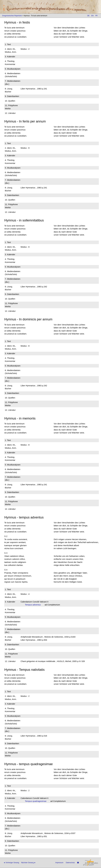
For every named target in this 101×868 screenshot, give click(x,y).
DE (88, 16)
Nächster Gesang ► (28, 863)
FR (96, 16)
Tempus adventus (34, 605)
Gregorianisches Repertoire (12, 16)
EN (92, 16)
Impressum (59, 863)
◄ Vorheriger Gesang (11, 863)
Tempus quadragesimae (37, 801)
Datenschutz (70, 863)
